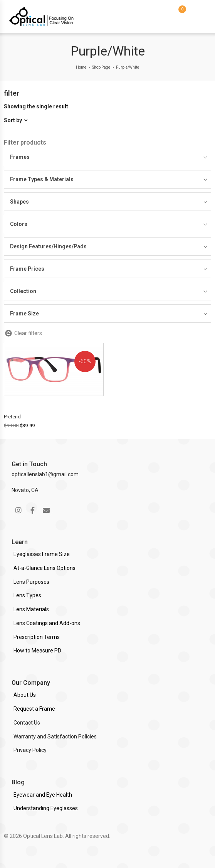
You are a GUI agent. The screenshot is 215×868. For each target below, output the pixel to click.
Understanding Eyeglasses (46, 808)
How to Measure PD (37, 651)
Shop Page (101, 67)
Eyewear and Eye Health (43, 795)
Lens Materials (31, 609)
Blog (18, 782)
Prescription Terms (37, 637)
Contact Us (27, 723)
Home (81, 67)
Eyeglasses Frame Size (42, 554)
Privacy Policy (30, 750)
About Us (25, 695)
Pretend (12, 417)
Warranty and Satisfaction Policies (55, 737)
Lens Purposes (31, 582)
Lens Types (27, 595)
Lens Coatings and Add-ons (47, 623)
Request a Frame (34, 709)
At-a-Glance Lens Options (45, 568)
